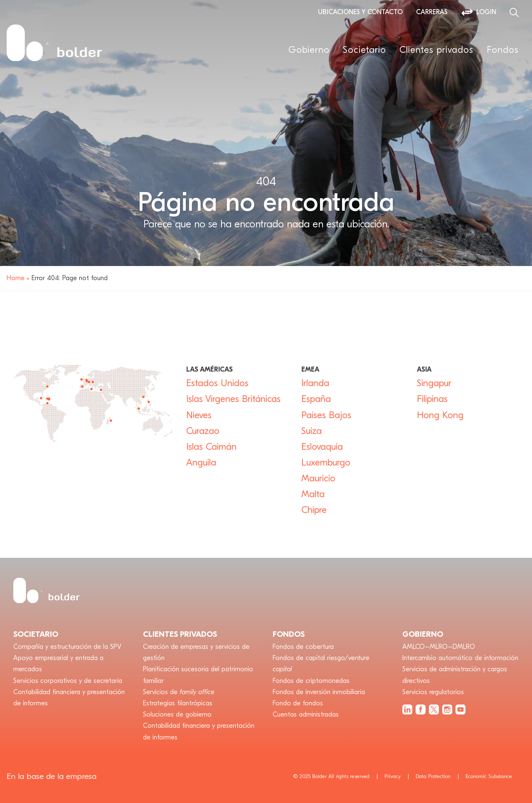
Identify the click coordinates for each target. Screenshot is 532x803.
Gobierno (309, 50)
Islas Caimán (211, 447)
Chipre (314, 510)
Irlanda (315, 383)
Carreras (432, 12)
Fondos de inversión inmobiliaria (319, 692)
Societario (365, 50)
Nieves (199, 415)
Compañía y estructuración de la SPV (67, 647)
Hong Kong (440, 415)
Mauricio (318, 478)
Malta (313, 494)
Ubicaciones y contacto (360, 12)
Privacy (393, 776)
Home (16, 278)
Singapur (434, 383)
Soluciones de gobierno (177, 714)
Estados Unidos (217, 383)
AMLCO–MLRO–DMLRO (439, 647)
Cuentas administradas (306, 714)
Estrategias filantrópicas (178, 703)
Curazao (203, 431)
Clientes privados (436, 50)
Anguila (201, 463)
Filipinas (432, 399)
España (319, 399)
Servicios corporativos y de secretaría (68, 681)
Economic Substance (489, 776)
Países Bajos (326, 415)
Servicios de (179, 692)
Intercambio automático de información (460, 658)
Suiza (312, 431)
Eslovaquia (322, 447)
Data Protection (433, 776)
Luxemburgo (326, 463)
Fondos (503, 50)
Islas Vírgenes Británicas (233, 399)
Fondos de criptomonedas (311, 681)
